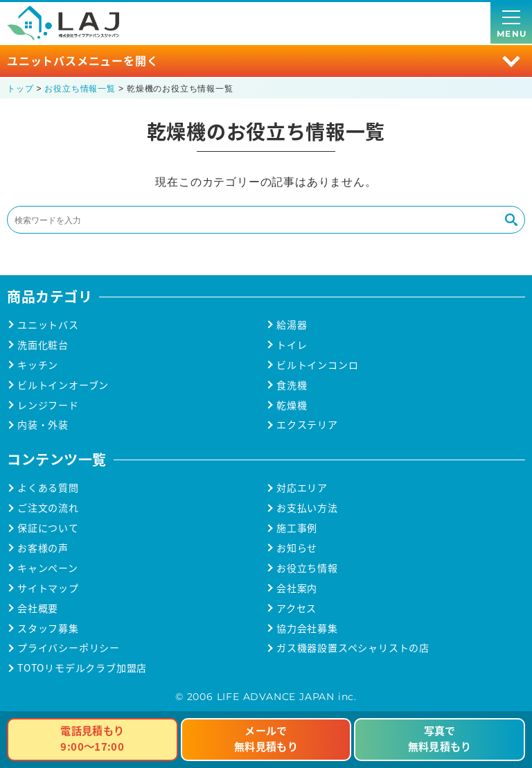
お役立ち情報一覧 (80, 89)
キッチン (38, 365)
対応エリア (302, 488)
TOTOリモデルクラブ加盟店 (82, 668)
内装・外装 (43, 425)
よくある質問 (48, 488)
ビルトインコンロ (317, 365)
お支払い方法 (307, 508)
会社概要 (38, 608)
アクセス (296, 608)
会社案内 (297, 588)
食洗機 (292, 385)
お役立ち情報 (307, 568)
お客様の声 (43, 548)
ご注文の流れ (48, 508)
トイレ (292, 345)
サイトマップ (48, 588)
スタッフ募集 (48, 628)
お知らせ (297, 548)
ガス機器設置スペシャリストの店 (353, 648)
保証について (48, 528)
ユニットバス (48, 325)
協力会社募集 (307, 628)
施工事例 (297, 528)
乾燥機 (292, 405)
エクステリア (307, 425)
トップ (20, 89)
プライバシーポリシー (69, 648)
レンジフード (48, 405)
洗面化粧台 (43, 345)
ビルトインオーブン (63, 385)
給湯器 (292, 325)
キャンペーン (48, 568)
